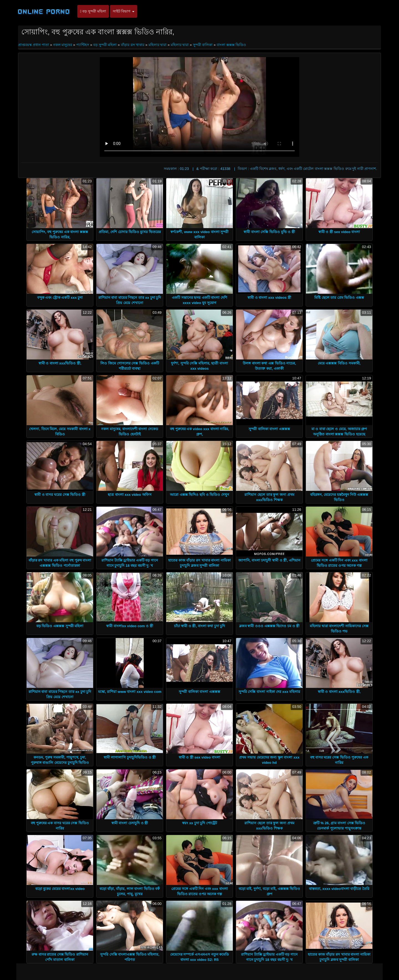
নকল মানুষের (63, 45)
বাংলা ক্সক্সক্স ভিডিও (231, 45)
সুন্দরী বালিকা (203, 45)
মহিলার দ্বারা (158, 45)
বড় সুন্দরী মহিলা (93, 11)
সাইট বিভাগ (124, 11)
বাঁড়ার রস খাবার (133, 45)
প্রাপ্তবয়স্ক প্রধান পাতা (34, 45)
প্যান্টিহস (83, 45)
